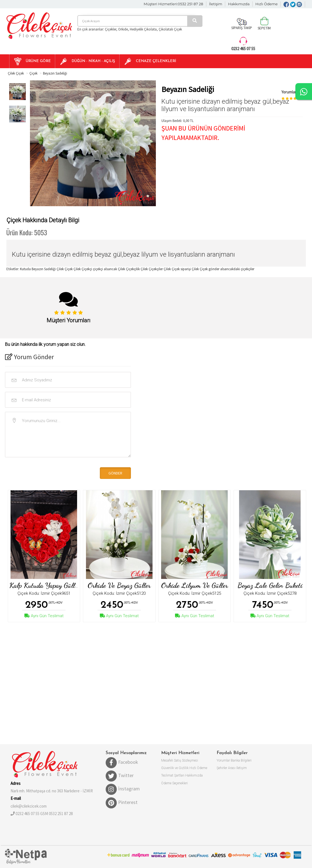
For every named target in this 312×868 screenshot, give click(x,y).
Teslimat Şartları (173, 775)
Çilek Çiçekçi (83, 269)
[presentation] (43, 473)
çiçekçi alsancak (105, 269)
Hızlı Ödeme (267, 4)
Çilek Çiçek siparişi (178, 269)
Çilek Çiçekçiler (152, 269)
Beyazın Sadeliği (55, 73)
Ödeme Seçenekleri (174, 783)
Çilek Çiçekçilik (129, 269)
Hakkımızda (239, 4)
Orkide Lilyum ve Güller (195, 585)
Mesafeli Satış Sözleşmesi (180, 760)
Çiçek (33, 73)
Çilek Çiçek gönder (206, 269)
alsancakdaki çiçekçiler (237, 269)
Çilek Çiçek (16, 73)
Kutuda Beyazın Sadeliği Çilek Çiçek (46, 269)
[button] (32, 61)
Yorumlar (223, 760)
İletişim (216, 4)
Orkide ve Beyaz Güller (119, 585)
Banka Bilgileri (241, 760)
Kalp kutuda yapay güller (45, 585)
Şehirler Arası (226, 768)
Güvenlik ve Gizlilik (175, 768)
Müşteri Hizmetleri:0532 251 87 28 (173, 4)
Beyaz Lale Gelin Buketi (270, 585)
